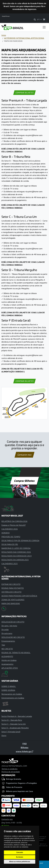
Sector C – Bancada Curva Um (14, 724)
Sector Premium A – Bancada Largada (17, 716)
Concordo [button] (20, 853)
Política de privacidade (11, 772)
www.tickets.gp (24, 751)
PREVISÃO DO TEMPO (11, 537)
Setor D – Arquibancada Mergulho (15, 728)
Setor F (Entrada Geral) (11, 732)
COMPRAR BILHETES (25, 93)
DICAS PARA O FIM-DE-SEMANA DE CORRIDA (20, 541)
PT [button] (39, 20)
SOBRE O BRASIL (9, 686)
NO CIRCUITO (7, 649)
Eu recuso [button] (20, 857)
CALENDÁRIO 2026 (10, 529)
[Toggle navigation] (44, 27)
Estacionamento (8, 641)
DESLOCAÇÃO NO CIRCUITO (13, 637)
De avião (5, 630)
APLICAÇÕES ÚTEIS (10, 668)
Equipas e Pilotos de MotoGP (14, 525)
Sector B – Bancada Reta (12, 720)
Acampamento (7, 664)
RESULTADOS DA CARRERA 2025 (15, 560)
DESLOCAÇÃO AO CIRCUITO (13, 622)
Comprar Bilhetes (24, 481)
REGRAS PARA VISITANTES (13, 588)
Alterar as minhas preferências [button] (20, 862)
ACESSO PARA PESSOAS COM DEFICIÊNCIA (19, 596)
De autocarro (7, 633)
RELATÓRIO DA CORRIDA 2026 (14, 521)
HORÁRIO (6, 533)
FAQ (25, 744)
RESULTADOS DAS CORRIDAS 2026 (16, 552)
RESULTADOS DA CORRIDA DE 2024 (16, 556)
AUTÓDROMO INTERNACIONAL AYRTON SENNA (24, 38)
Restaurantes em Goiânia (12, 694)
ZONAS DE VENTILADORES (13, 600)
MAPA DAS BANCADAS (11, 603)
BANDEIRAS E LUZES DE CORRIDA (16, 548)
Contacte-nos (24, 455)
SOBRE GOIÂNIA (8, 690)
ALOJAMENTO (7, 656)
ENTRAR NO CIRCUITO (11, 584)
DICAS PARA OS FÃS (10, 544)
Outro (4, 735)
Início (4, 35)
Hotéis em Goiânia (9, 660)
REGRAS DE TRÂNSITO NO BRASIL (16, 653)
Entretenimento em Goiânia (13, 698)
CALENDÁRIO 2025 (10, 564)
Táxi (3, 645)
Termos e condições (9, 769)
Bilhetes (24, 748)
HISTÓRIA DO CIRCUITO (11, 592)
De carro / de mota (9, 626)
